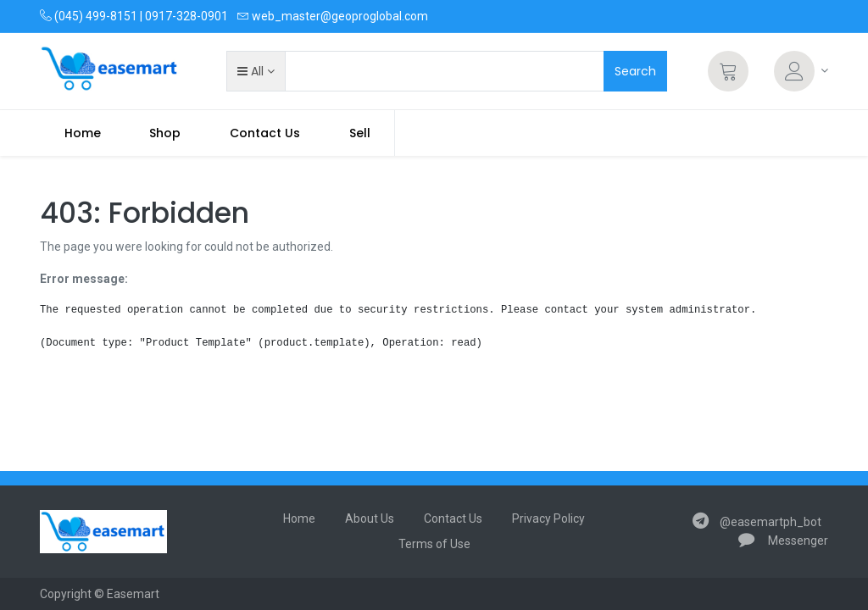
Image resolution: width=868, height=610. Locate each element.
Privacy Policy (548, 518)
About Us (370, 518)
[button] (256, 71)
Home (299, 518)
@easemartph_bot (757, 522)
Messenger (783, 541)
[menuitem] (83, 133)
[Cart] (728, 71)
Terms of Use (434, 544)
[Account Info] (801, 71)
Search (635, 71)
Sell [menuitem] (360, 133)
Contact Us (453, 518)
